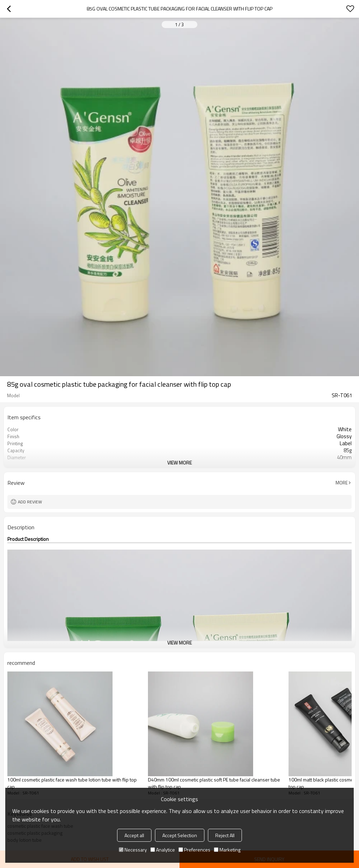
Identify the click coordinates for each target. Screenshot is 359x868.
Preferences (194, 850)
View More (179, 463)
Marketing (227, 850)
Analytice (163, 850)
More (342, 483)
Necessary (133, 850)
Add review (30, 502)
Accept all (134, 835)
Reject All (225, 835)
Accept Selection (180, 835)
